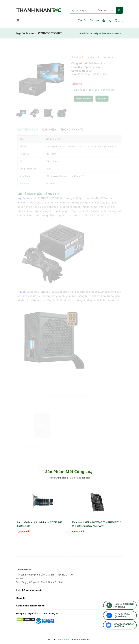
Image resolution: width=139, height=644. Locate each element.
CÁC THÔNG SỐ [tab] (28, 133)
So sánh (102, 103)
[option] (41, 83)
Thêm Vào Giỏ (83, 103)
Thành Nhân (63, 639)
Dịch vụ (94, 20)
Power (108, 33)
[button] (102, 103)
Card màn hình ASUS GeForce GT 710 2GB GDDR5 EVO (40, 536)
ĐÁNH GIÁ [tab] (49, 133)
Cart (119, 21)
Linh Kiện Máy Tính (93, 33)
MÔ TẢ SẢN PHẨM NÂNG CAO (38, 198)
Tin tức (82, 20)
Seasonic (118, 33)
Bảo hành (25, 187)
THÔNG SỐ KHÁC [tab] (72, 133)
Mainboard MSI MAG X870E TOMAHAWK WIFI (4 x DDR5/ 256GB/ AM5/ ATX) (97, 536)
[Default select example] (106, 10)
